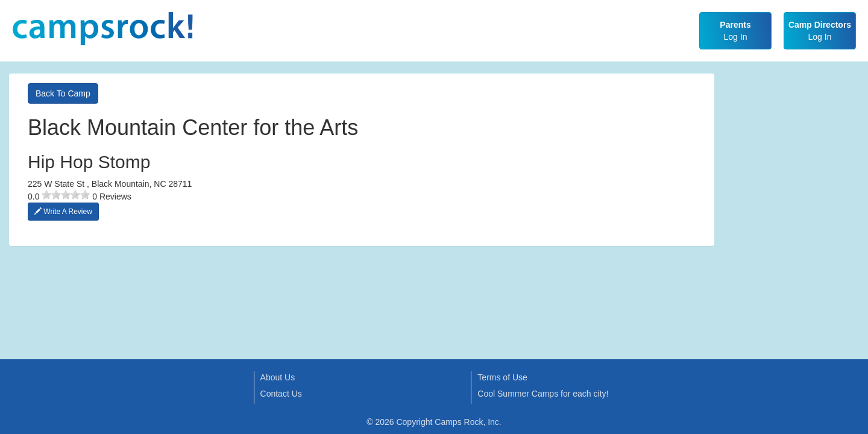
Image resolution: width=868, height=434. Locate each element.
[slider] (66, 195)
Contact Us (281, 394)
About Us (278, 377)
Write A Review (63, 212)
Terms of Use (502, 377)
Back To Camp (63, 93)
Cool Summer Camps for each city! (543, 394)
